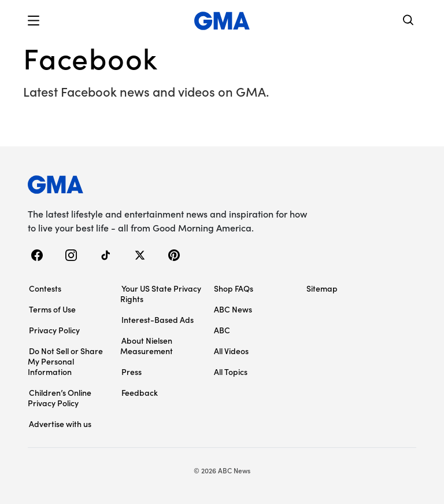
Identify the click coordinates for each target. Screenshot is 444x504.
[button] (34, 21)
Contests (45, 288)
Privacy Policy (54, 330)
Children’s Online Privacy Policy (60, 398)
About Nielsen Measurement (147, 345)
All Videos (231, 351)
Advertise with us (60, 424)
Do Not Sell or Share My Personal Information (65, 361)
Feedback (140, 392)
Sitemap (322, 288)
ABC (222, 330)
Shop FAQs (234, 288)
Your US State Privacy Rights (161, 293)
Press (132, 371)
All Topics (231, 371)
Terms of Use (52, 309)
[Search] (409, 21)
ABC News (233, 309)
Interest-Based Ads (158, 319)
